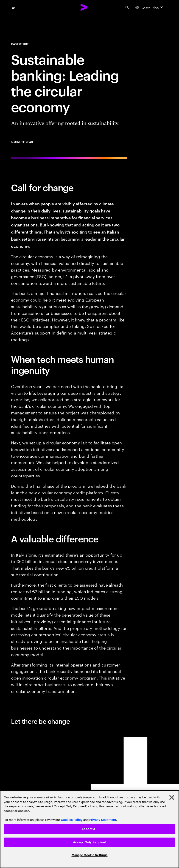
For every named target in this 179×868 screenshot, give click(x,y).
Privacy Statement (103, 820)
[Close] (172, 797)
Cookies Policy (72, 820)
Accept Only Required (90, 842)
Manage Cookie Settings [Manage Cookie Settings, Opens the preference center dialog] (90, 855)
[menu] (13, 7)
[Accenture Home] (84, 7)
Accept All (89, 829)
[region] (89, 829)
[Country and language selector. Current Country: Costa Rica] (150, 7)
